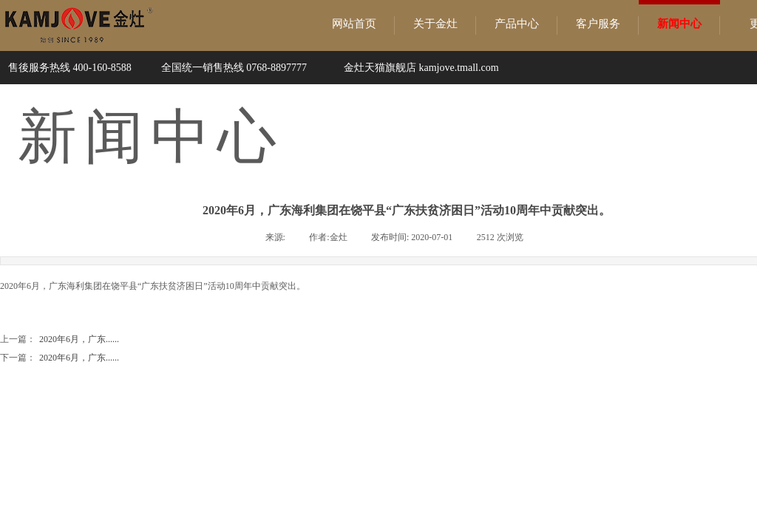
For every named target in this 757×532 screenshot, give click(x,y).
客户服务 (598, 24)
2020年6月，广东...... (60, 340)
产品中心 (517, 24)
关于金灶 (435, 24)
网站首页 (354, 24)
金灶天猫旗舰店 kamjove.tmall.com (421, 68)
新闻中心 (679, 24)
